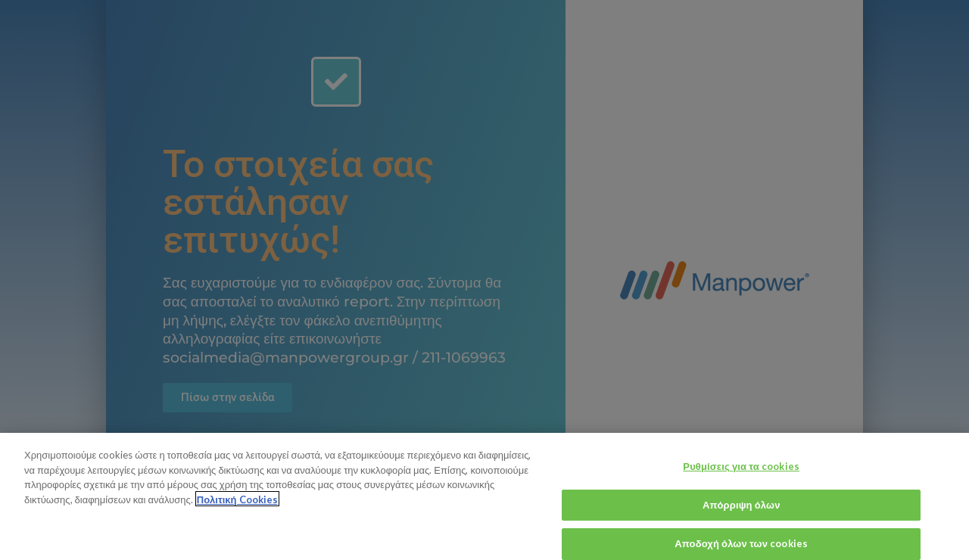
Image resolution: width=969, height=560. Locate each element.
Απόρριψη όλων (742, 511)
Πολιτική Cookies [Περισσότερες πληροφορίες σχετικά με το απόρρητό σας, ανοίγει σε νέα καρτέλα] (237, 505)
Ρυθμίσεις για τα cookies (741, 472)
